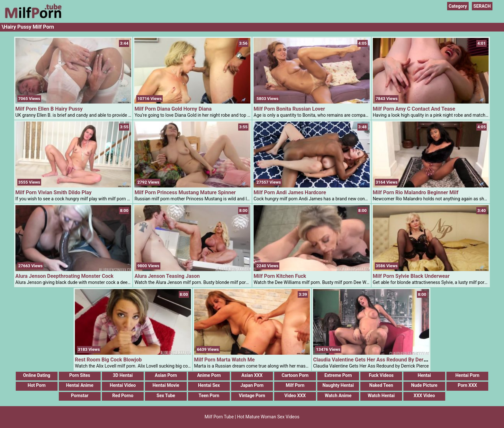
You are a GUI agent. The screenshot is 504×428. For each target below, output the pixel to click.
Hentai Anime (80, 385)
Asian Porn (166, 375)
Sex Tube (166, 396)
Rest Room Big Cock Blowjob (108, 360)
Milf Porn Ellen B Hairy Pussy (49, 109)
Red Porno (123, 396)
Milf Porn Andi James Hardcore (290, 192)
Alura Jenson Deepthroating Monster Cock (64, 276)
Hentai (424, 375)
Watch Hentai (381, 396)
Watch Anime (338, 396)
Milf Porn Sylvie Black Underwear (411, 276)
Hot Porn (37, 385)
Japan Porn (252, 385)
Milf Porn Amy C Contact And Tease (414, 109)
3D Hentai (123, 375)
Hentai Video (123, 385)
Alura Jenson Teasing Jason (167, 276)
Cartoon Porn (295, 375)
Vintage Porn (252, 396)
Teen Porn (209, 396)
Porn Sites (80, 375)
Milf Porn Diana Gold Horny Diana (173, 109)
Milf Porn (295, 385)
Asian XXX (252, 375)
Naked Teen (381, 385)
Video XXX (295, 396)
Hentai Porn (468, 375)
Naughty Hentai (338, 385)
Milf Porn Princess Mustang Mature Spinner (185, 192)
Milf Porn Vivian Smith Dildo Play (54, 192)
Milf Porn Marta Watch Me (225, 360)
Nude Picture (424, 385)
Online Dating (37, 375)
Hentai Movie (166, 385)
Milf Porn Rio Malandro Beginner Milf (416, 192)
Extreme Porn (338, 375)
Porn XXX (467, 385)
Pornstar (80, 396)
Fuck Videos (381, 375)
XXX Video (424, 396)
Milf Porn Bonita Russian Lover (289, 109)
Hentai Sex (209, 385)
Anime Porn (209, 375)
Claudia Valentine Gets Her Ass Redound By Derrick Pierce (381, 360)
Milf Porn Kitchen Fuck (280, 276)
